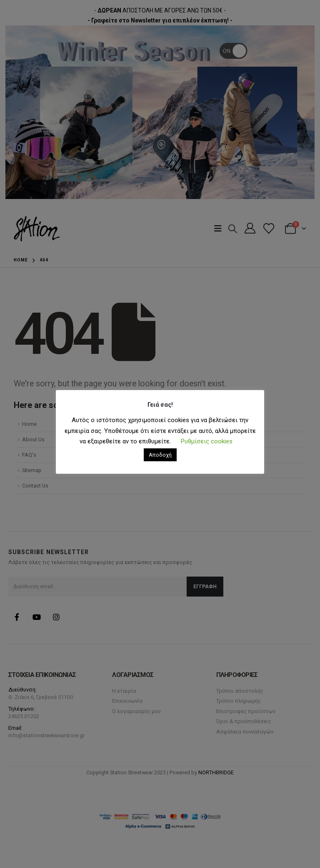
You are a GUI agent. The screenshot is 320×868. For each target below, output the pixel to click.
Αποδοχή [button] (160, 455)
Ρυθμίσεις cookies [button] (207, 441)
